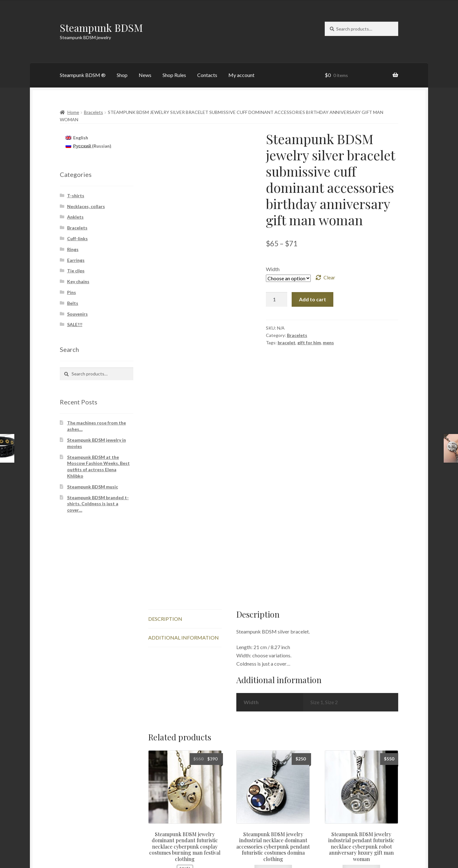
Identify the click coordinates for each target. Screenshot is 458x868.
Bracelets (94, 112)
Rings (73, 249)
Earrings (76, 260)
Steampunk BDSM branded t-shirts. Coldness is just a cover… (98, 504)
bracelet (287, 343)
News (145, 75)
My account (241, 75)
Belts (73, 303)
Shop (122, 75)
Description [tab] (165, 515)
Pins (72, 292)
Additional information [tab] (184, 534)
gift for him (309, 343)
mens (328, 343)
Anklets (75, 217)
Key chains (78, 281)
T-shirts (76, 196)
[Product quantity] (277, 299)
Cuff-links (77, 238)
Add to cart (312, 299)
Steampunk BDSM (101, 28)
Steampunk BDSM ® (83, 75)
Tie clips (76, 271)
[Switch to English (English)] (77, 137)
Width (273, 269)
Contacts (207, 75)
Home (73, 112)
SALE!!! (75, 324)
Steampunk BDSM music (93, 487)
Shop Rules (174, 75)
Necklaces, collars (86, 206)
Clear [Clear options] (329, 277)
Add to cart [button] (185, 780)
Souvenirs (77, 314)
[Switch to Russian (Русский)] (88, 146)
